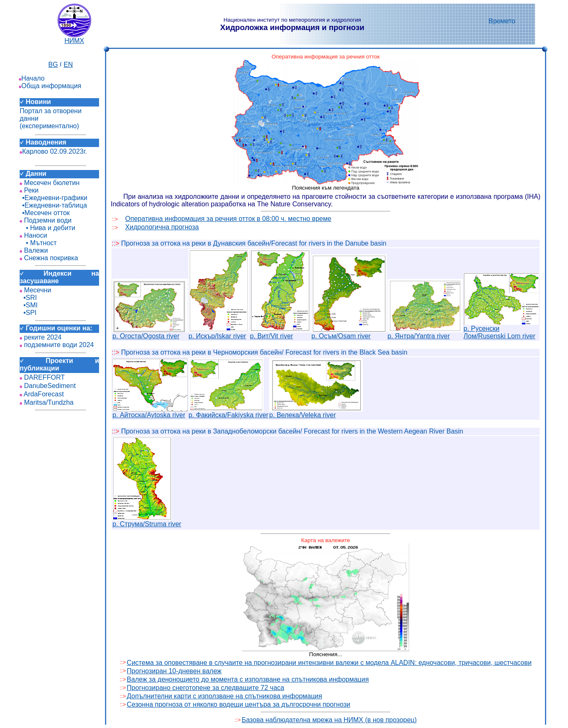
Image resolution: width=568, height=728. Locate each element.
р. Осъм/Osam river (349, 333)
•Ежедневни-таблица (53, 205)
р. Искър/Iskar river (219, 333)
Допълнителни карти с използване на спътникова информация (224, 696)
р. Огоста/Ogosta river (150, 333)
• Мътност (38, 243)
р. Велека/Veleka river (316, 412)
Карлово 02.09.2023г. (53, 151)
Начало (32, 78)
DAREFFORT (42, 377)
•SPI (28, 313)
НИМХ (74, 38)
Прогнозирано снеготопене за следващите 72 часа (205, 688)
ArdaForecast (42, 394)
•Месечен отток (45, 213)
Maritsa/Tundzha (47, 402)
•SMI (29, 305)
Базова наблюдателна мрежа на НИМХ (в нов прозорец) (329, 720)
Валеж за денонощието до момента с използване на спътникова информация (248, 679)
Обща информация (50, 86)
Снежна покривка (49, 258)
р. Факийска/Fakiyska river (228, 412)
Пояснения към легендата (325, 188)
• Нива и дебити (47, 228)
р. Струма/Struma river (147, 521)
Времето (502, 21)
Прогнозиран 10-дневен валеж (174, 671)
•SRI (28, 298)
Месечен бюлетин (50, 183)
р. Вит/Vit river (280, 333)
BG (53, 65)
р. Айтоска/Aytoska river (150, 412)
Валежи (34, 250)
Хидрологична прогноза (162, 227)
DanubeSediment (48, 386)
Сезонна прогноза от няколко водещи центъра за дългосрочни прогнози (238, 704)
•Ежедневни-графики (53, 198)
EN (68, 65)
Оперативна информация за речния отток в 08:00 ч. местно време (228, 219)
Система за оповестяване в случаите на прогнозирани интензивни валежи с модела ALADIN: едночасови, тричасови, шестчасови (329, 663)
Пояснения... (326, 654)
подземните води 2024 (57, 345)
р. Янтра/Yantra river (425, 333)
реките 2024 (41, 337)
